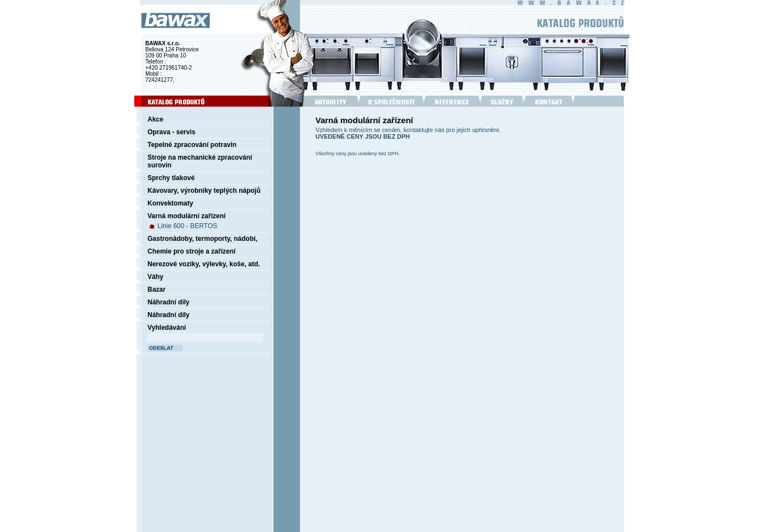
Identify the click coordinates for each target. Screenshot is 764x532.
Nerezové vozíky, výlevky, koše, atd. (204, 264)
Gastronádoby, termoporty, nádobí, (202, 239)
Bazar (157, 289)
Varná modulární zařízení (186, 216)
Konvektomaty (170, 203)
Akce (156, 119)
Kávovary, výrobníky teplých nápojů (204, 191)
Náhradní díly (168, 302)
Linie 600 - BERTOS (187, 226)
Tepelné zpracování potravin (192, 145)
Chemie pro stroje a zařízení (191, 251)
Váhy (156, 277)
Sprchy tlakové (171, 178)
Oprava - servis (172, 132)
